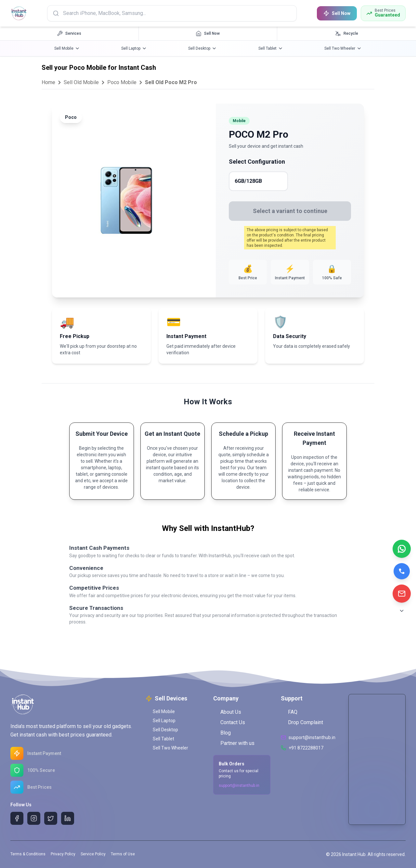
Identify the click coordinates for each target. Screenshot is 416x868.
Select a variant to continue (290, 211)
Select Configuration (257, 162)
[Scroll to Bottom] (402, 611)
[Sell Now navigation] (208, 33)
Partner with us (234, 743)
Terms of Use (123, 854)
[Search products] (173, 13)
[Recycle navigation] (347, 33)
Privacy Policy (63, 854)
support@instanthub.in (239, 786)
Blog (222, 733)
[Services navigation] (69, 33)
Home (48, 82)
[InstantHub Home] (19, 13)
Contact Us (229, 722)
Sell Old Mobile (81, 82)
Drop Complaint (302, 722)
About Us (227, 712)
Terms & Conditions (28, 854)
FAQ (289, 712)
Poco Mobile (122, 82)
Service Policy (93, 854)
